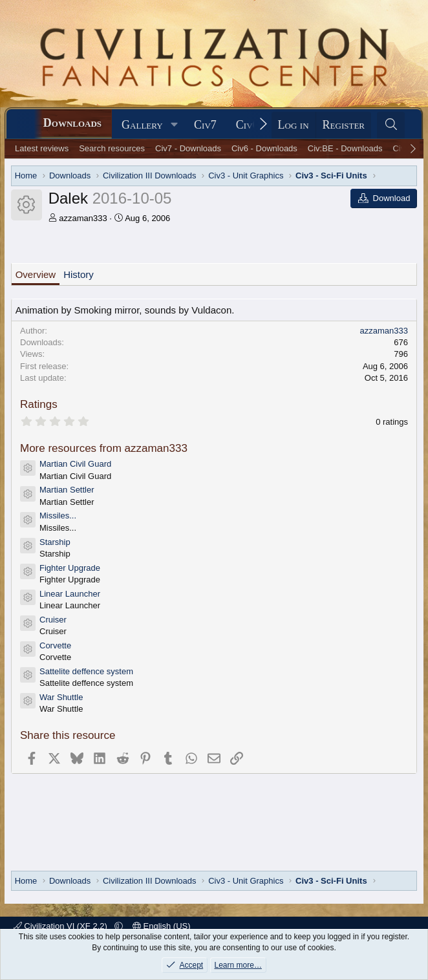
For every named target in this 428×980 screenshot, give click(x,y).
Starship (55, 542)
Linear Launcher (70, 594)
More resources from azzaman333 (104, 448)
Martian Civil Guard (75, 464)
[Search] (391, 125)
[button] (175, 125)
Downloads (72, 123)
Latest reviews (42, 148)
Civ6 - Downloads (264, 148)
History (79, 274)
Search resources (112, 148)
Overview (36, 274)
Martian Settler (67, 490)
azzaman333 (83, 218)
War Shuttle (61, 697)
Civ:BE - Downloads (345, 148)
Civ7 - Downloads (188, 148)
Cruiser (53, 620)
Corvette (55, 645)
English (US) (162, 926)
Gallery (142, 125)
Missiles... (58, 516)
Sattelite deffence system (86, 671)
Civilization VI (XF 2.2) (62, 926)
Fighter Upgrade (70, 568)
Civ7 (205, 125)
